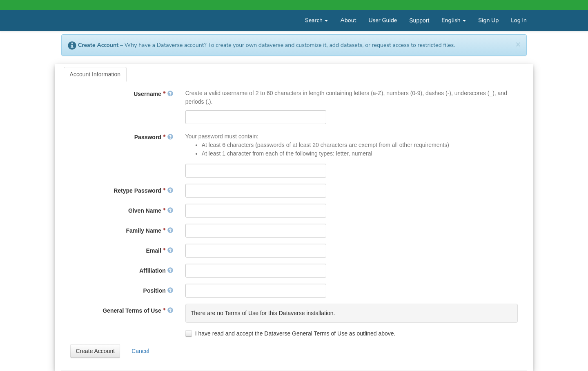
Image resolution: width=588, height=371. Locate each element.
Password (154, 137)
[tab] (95, 74)
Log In (519, 20)
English (454, 20)
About (348, 20)
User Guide (383, 20)
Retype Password (143, 191)
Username (153, 94)
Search (316, 20)
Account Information (95, 74)
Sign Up (488, 20)
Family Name (150, 231)
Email (160, 251)
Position (158, 291)
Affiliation (156, 271)
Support (419, 20)
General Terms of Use (138, 311)
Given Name (151, 211)
